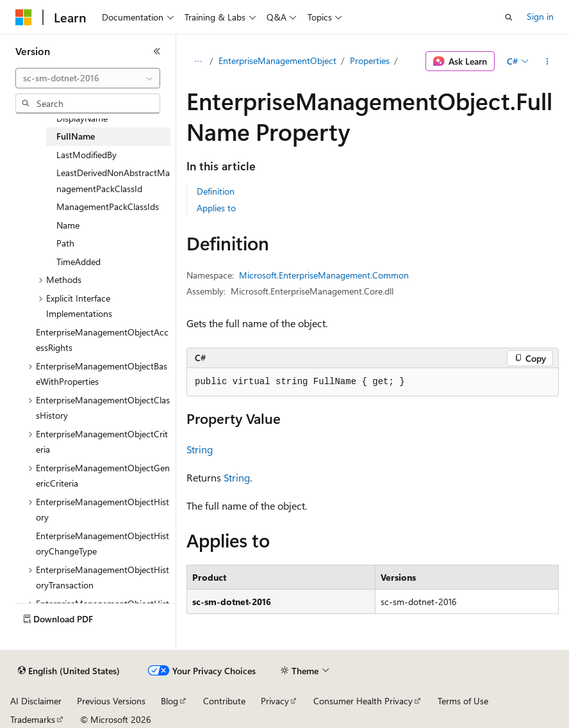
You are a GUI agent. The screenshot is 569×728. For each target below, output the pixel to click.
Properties (370, 61)
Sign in (540, 16)
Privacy (275, 701)
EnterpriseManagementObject (277, 61)
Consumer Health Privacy (363, 701)
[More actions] (548, 61)
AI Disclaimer (36, 701)
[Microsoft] (24, 17)
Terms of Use (463, 701)
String (200, 449)
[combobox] (88, 78)
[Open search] (509, 17)
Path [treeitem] (65, 243)
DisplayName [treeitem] (82, 118)
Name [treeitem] (68, 225)
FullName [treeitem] (76, 136)
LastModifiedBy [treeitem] (87, 155)
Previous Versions (111, 701)
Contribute (224, 701)
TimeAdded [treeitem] (78, 262)
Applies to (216, 208)
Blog (169, 701)
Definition (216, 191)
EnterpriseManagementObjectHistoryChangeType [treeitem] (103, 544)
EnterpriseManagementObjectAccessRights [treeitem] (102, 340)
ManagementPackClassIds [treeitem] (108, 206)
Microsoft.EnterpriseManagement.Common (324, 275)
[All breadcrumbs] (198, 61)
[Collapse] (157, 51)
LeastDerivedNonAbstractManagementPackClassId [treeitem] (113, 181)
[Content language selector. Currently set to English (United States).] (69, 671)
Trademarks (33, 719)
